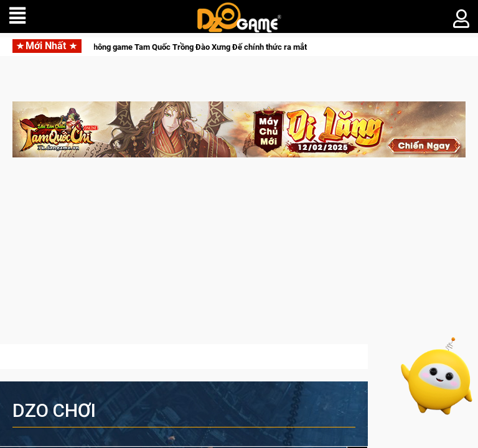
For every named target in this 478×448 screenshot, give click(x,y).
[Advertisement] (239, 257)
